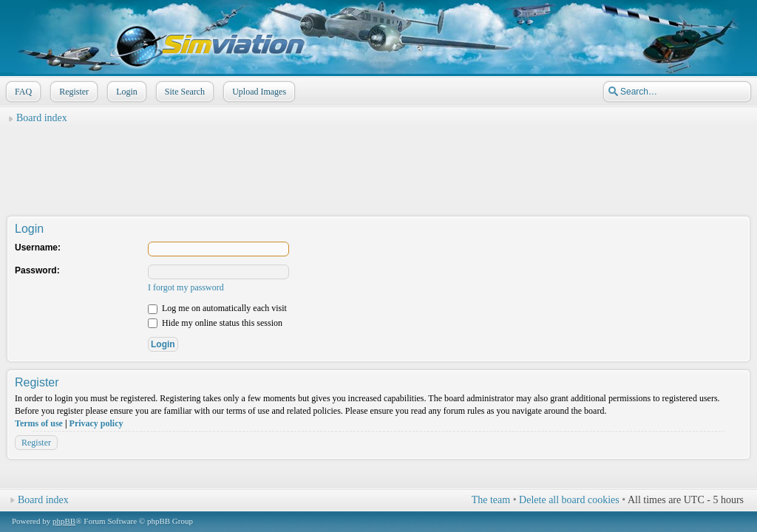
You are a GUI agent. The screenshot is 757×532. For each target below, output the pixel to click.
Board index (42, 118)
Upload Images (258, 92)
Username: (38, 248)
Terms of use (39, 423)
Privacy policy (96, 423)
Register (72, 92)
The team (491, 500)
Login (125, 92)
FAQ (22, 92)
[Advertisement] (378, 163)
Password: (37, 270)
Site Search (183, 92)
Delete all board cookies (569, 500)
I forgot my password (186, 287)
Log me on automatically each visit (217, 308)
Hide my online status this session (215, 323)
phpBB (64, 521)
